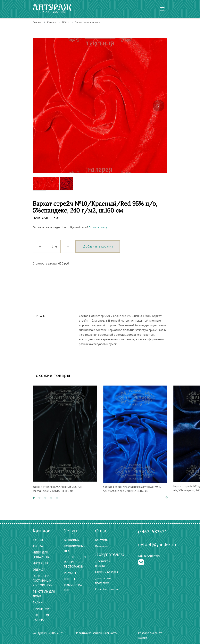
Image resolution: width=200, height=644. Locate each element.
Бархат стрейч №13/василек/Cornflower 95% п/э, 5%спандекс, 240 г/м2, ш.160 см (132, 489)
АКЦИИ (38, 540)
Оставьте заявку (98, 227)
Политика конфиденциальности (96, 633)
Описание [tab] (40, 316)
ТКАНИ (66, 22)
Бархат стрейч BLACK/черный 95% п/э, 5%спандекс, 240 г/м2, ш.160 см (57, 489)
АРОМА (38, 546)
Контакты (102, 540)
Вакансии (101, 546)
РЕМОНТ (70, 573)
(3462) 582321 (153, 531)
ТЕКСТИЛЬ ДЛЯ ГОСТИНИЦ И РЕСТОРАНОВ (75, 562)
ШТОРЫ (69, 579)
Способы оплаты (106, 589)
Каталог (52, 22)
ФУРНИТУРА (42, 609)
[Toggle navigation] (162, 9)
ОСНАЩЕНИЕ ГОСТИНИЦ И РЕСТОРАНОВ (42, 580)
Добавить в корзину (98, 246)
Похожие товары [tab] (51, 375)
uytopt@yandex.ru (157, 544)
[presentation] (159, 106)
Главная (37, 22)
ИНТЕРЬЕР (40, 563)
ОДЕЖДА (39, 570)
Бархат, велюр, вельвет (88, 22)
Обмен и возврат (107, 572)
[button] (34, 498)
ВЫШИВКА (71, 540)
